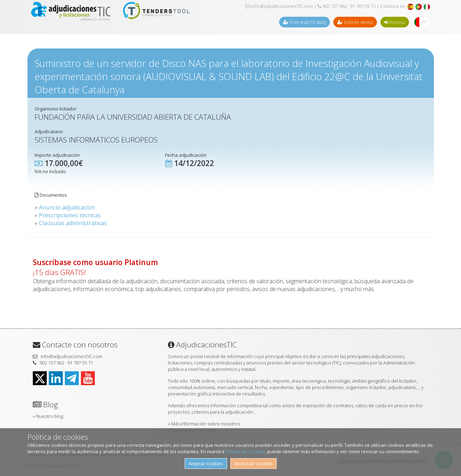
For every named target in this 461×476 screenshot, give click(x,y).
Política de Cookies (246, 451)
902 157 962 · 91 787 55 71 (347, 6)
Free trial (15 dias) (304, 22)
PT (424, 22)
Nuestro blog (50, 416)
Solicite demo (355, 22)
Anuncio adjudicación (67, 207)
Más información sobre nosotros (206, 424)
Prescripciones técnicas (70, 215)
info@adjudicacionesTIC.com (279, 6)
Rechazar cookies (253, 464)
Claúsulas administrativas (73, 223)
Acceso (395, 22)
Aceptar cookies (206, 464)
